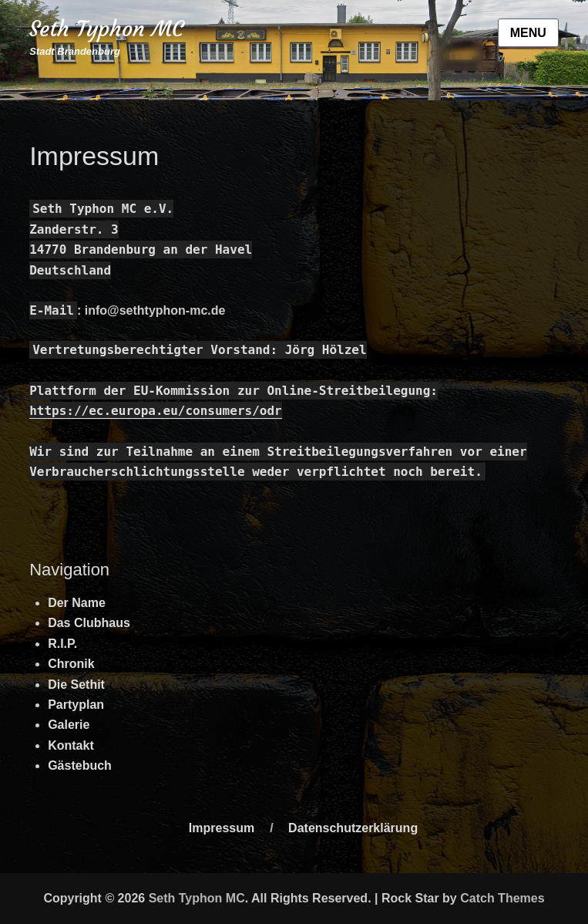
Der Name (77, 603)
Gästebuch (80, 766)
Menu (528, 33)
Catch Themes (502, 898)
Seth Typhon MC (106, 29)
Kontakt (71, 745)
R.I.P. (62, 644)
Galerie (69, 725)
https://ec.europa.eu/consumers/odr (156, 411)
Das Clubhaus (89, 623)
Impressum (222, 828)
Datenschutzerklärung (353, 828)
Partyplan (76, 705)
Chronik (71, 664)
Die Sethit (76, 685)
